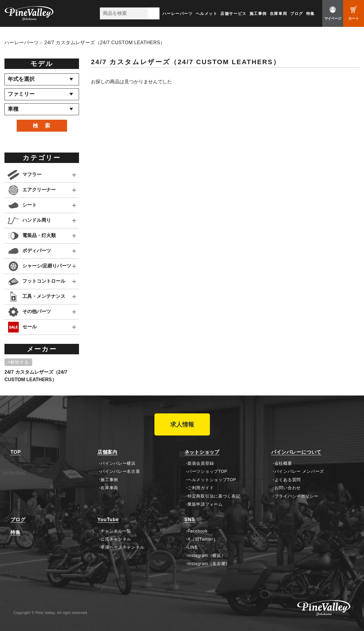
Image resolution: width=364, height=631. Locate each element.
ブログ (297, 14)
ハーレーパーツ (178, 14)
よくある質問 (288, 480)
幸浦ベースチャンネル (122, 547)
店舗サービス (233, 14)
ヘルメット (207, 14)
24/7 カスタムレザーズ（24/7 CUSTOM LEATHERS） (105, 43)
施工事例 (258, 14)
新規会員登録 (201, 463)
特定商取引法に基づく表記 (214, 496)
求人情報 (182, 424)
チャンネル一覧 (116, 531)
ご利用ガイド (201, 488)
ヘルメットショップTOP (212, 480)
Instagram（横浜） (206, 555)
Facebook (198, 531)
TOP (16, 452)
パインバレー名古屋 (120, 471)
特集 (310, 14)
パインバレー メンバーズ (299, 471)
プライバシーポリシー (296, 496)
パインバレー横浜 (118, 463)
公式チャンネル (116, 539)
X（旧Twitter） (202, 539)
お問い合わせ (288, 488)
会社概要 (283, 463)
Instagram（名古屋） (209, 564)
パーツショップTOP (207, 471)
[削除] (19, 362)
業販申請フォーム (205, 504)
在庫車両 (278, 14)
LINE (193, 547)
